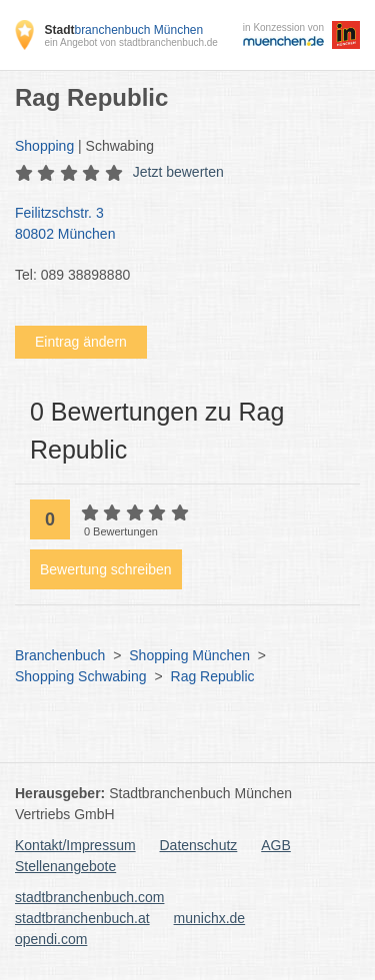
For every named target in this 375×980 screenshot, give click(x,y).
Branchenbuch (60, 655)
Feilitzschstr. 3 (177, 225)
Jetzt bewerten (178, 172)
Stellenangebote (65, 866)
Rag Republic (213, 676)
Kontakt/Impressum (75, 845)
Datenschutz (199, 845)
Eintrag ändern (81, 342)
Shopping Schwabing (81, 676)
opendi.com (51, 939)
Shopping (44, 146)
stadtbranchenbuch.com (89, 897)
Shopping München (189, 655)
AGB (276, 845)
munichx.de (210, 918)
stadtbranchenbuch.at (82, 918)
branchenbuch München (123, 30)
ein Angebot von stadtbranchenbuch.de (130, 42)
